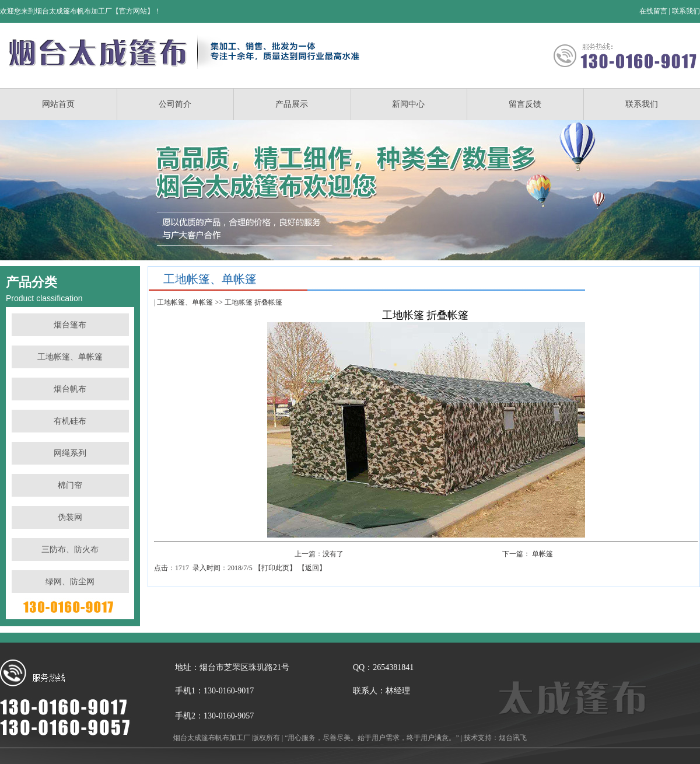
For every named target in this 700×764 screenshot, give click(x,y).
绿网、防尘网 (70, 582)
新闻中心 (408, 104)
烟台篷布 (70, 325)
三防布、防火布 (70, 550)
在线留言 (653, 11)
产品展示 (292, 104)
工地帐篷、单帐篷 (70, 357)
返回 (312, 568)
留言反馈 (525, 104)
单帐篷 (542, 554)
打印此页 (275, 568)
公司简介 (175, 104)
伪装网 (70, 517)
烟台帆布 (70, 389)
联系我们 (686, 11)
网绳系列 (70, 453)
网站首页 (58, 104)
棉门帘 (70, 485)
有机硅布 (70, 421)
